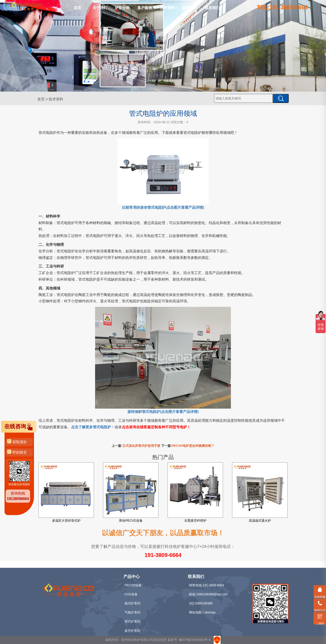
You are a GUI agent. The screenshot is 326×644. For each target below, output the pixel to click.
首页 (77, 8)
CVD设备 (131, 594)
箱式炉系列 (132, 603)
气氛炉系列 (132, 612)
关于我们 (100, 8)
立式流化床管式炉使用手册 (141, 446)
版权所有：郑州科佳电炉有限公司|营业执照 (137, 640)
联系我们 (212, 8)
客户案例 (145, 8)
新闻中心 (190, 8)
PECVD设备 (133, 585)
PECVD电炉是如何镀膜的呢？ (193, 446)
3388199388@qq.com (212, 594)
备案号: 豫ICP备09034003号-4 (189, 640)
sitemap (210, 612)
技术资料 (167, 8)
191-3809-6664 (163, 555)
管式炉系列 (132, 621)
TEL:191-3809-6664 (282, 7)
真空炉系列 (132, 631)
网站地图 (195, 612)
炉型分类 (122, 8)
